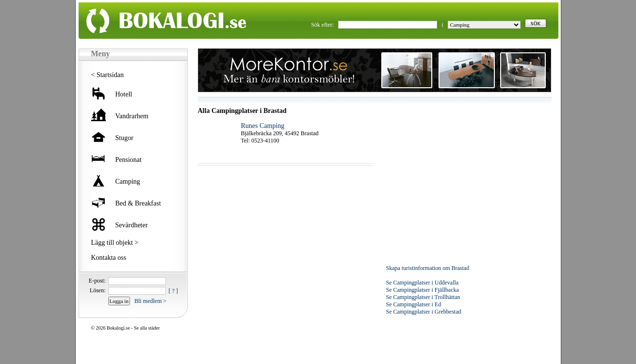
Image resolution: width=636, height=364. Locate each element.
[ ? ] (173, 291)
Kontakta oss (109, 258)
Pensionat (129, 160)
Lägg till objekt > (115, 243)
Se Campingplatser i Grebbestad (424, 312)
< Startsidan (107, 75)
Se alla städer (147, 328)
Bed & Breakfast (138, 203)
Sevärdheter (132, 225)
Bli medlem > (150, 301)
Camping (128, 182)
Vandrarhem (132, 116)
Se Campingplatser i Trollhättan (423, 297)
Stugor (124, 138)
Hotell (124, 94)
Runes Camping (263, 126)
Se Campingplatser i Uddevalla (423, 283)
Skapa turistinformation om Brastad (428, 268)
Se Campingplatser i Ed (414, 304)
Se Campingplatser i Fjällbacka (423, 290)
